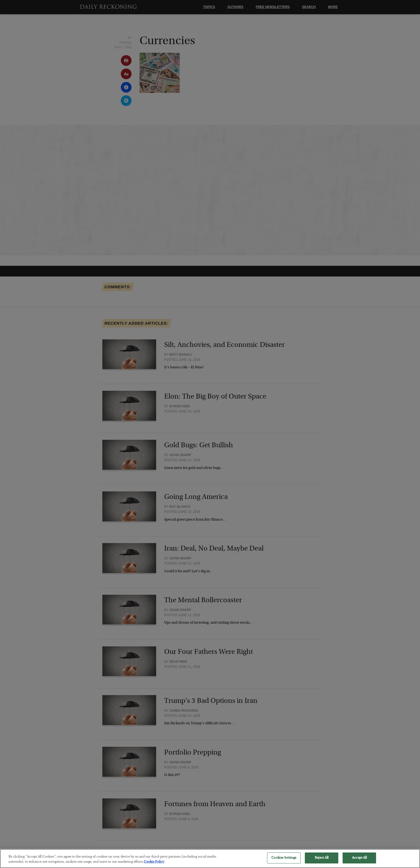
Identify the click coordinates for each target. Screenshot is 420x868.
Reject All (322, 862)
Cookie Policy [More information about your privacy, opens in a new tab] (154, 866)
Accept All (359, 862)
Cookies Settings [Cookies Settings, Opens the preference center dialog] (284, 862)
